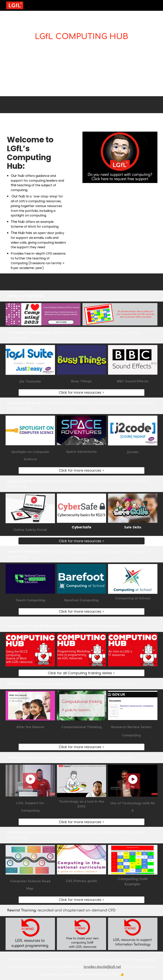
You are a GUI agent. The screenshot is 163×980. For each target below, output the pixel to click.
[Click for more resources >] (82, 392)
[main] (81, 34)
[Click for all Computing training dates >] (82, 673)
